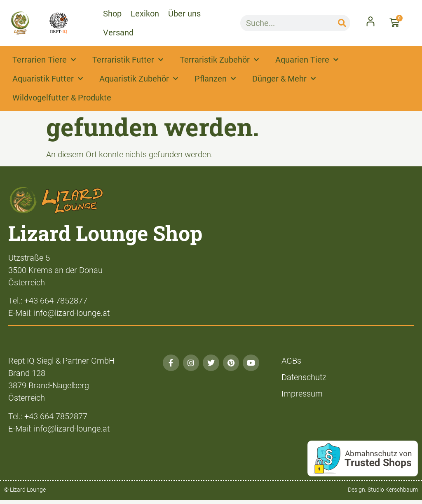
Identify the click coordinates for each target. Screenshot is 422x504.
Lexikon (145, 14)
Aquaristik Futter (48, 79)
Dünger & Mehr (284, 79)
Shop (112, 14)
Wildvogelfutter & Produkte (62, 98)
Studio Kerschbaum (393, 490)
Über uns (184, 14)
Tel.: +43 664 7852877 (48, 301)
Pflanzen (215, 79)
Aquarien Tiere (307, 60)
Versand (118, 33)
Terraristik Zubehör (219, 60)
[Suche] (342, 23)
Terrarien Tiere (44, 60)
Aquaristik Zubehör (139, 79)
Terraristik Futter (128, 60)
